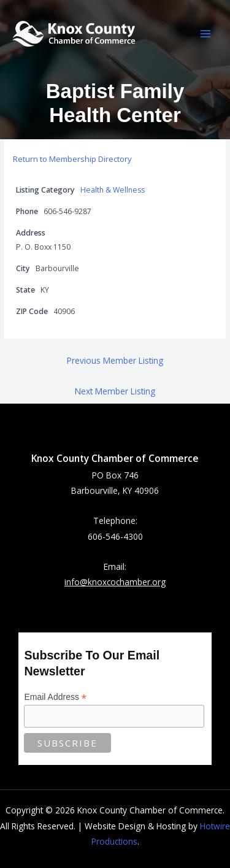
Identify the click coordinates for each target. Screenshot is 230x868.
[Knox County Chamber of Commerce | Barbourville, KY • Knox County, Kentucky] (74, 33)
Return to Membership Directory (72, 159)
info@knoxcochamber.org (115, 582)
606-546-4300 (115, 536)
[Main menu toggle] (206, 34)
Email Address (55, 697)
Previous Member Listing (115, 360)
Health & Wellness (113, 190)
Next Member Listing (115, 391)
